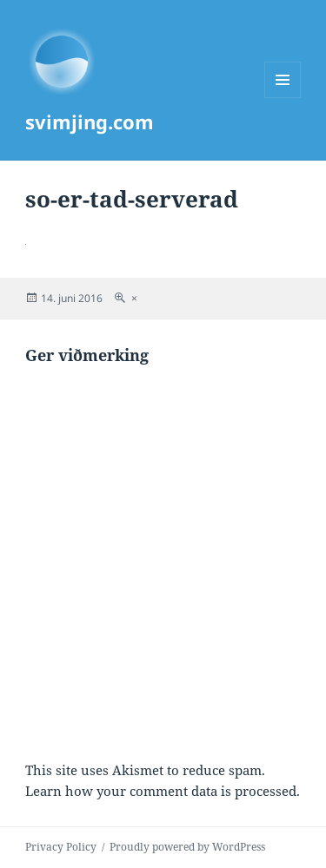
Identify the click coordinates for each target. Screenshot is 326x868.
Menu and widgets (283, 98)
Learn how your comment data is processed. (163, 791)
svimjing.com (90, 122)
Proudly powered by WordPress (187, 847)
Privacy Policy (61, 847)
